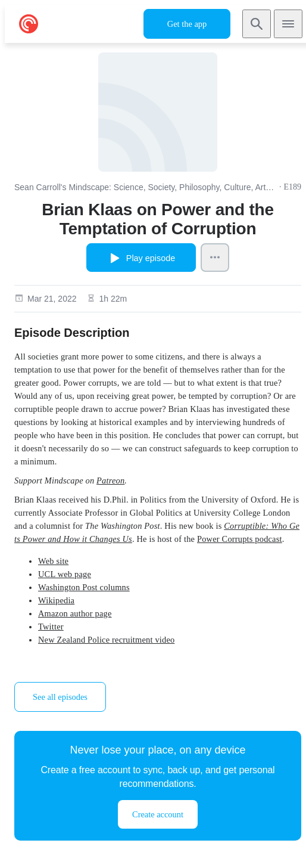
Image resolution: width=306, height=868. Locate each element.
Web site (53, 561)
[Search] (257, 24)
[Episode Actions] (215, 258)
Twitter (51, 627)
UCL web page (65, 574)
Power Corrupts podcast (240, 539)
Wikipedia (56, 600)
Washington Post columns (84, 587)
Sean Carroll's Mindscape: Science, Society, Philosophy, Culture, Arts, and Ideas (146, 187)
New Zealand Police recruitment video (106, 640)
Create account (158, 814)
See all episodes (60, 697)
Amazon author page (75, 613)
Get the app (187, 24)
